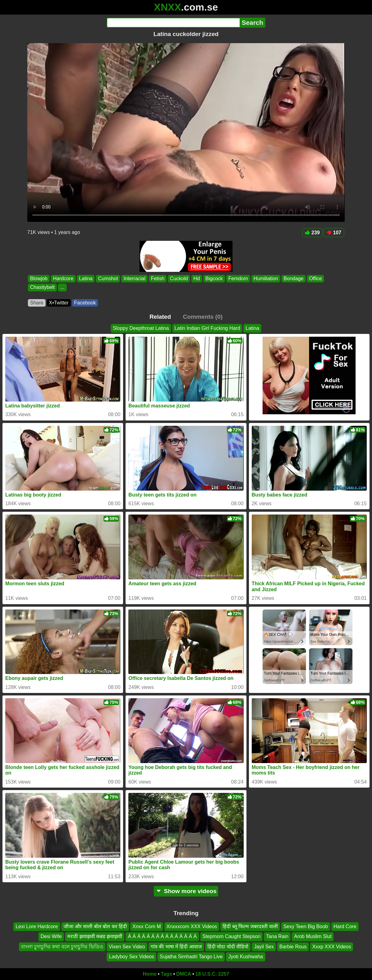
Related (160, 317)
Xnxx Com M (147, 926)
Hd (197, 279)
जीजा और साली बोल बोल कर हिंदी (95, 926)
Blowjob (39, 279)
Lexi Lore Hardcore (37, 926)
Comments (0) (203, 317)
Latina (86, 279)
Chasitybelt (42, 288)
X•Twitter (59, 303)
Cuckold (179, 279)
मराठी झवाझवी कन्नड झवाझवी (95, 936)
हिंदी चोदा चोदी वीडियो (228, 946)
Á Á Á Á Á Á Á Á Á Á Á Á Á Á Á (162, 936)
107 (334, 233)
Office (316, 279)
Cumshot (108, 279)
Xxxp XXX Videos (332, 946)
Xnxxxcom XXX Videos (192, 926)
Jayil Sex (264, 946)
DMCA (184, 974)
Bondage (294, 279)
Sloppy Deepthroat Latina (141, 328)
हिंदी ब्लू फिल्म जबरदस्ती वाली (250, 926)
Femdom (238, 279)
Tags (166, 974)
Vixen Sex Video (127, 946)
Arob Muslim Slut (313, 936)
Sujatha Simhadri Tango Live (191, 957)
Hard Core (345, 926)
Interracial (134, 279)
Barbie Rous (293, 946)
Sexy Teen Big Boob (306, 926)
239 (312, 233)
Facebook (85, 303)
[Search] (173, 23)
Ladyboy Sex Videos (131, 957)
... (62, 288)
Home (150, 974)
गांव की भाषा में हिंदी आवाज (176, 946)
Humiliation (266, 279)
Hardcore (63, 279)
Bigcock (214, 279)
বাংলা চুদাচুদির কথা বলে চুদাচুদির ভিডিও (62, 946)
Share (37, 303)
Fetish (158, 279)
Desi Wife (51, 936)
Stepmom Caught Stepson (232, 936)
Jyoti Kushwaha (246, 957)
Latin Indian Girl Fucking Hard (207, 328)
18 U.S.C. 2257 (212, 974)
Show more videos (186, 891)
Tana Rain (277, 936)
